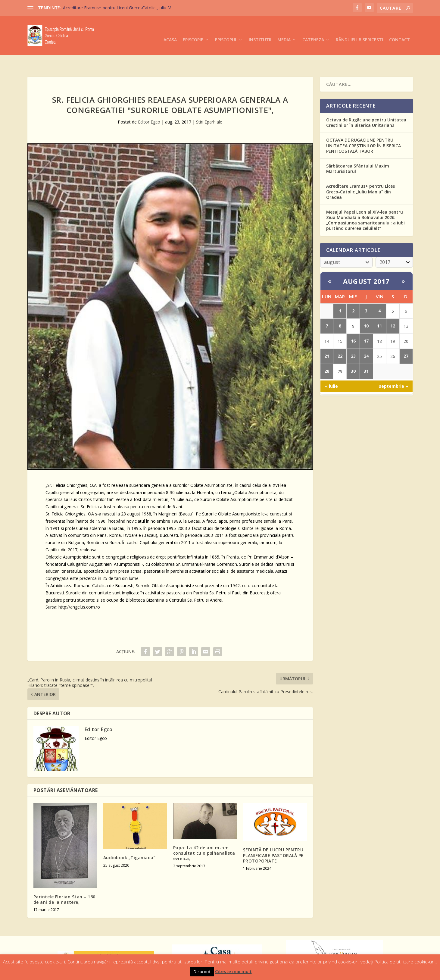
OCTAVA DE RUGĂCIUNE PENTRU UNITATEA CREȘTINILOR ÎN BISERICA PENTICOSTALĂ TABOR (364, 127)
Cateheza (313, 31)
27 (406, 337)
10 (366, 307)
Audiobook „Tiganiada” (130, 839)
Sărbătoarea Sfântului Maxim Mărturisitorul (358, 150)
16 (353, 322)
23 (353, 337)
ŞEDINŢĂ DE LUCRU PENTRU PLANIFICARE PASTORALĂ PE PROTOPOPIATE (273, 836)
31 (366, 352)
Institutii (260, 31)
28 (327, 352)
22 (340, 337)
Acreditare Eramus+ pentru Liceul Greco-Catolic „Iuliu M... (119, 8)
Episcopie (193, 31)
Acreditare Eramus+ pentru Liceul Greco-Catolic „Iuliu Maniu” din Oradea (361, 173)
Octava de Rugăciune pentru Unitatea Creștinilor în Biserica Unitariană (366, 104)
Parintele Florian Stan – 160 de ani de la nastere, (64, 881)
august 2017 (366, 262)
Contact (399, 31)
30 (353, 352)
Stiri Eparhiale (209, 103)
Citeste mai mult (233, 971)
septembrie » (393, 367)
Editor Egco (149, 103)
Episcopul (226, 31)
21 (327, 337)
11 (379, 307)
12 (393, 307)
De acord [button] (202, 972)
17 (366, 322)
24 (366, 337)
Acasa (170, 31)
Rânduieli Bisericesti (359, 31)
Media (284, 31)
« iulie (331, 367)
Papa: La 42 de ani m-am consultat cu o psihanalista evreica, (204, 834)
